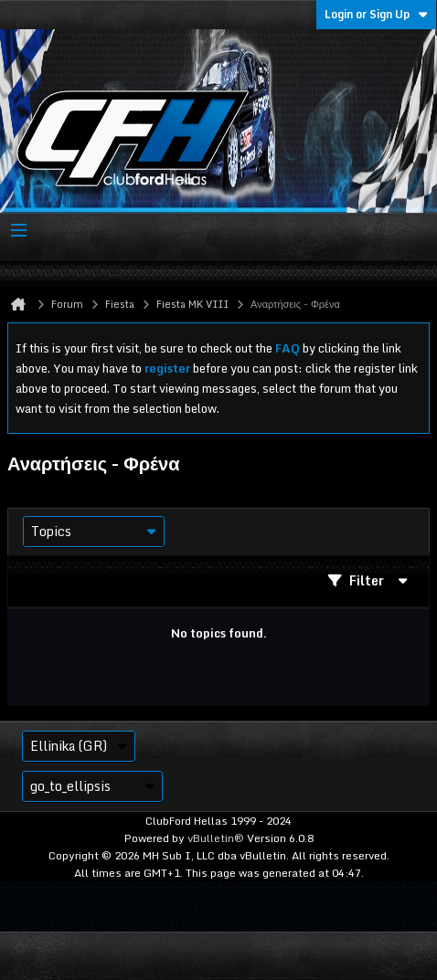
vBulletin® (216, 838)
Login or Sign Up (376, 14)
